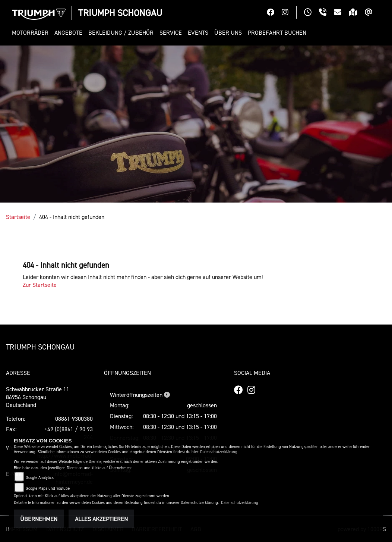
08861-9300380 (74, 419)
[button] (32, 33)
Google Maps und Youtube (48, 488)
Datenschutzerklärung (219, 452)
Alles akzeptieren (101, 519)
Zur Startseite (40, 285)
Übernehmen (39, 519)
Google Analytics (40, 478)
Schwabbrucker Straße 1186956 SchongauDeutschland (38, 397)
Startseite (18, 217)
